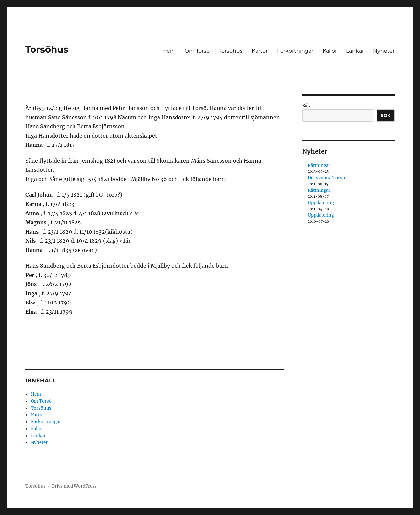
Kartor (260, 51)
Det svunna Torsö (326, 178)
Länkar (355, 51)
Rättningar (319, 165)
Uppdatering (321, 203)
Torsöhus (47, 49)
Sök (306, 106)
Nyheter (384, 51)
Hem (169, 51)
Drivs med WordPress (74, 486)
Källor (330, 51)
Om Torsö (197, 51)
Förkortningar (295, 51)
